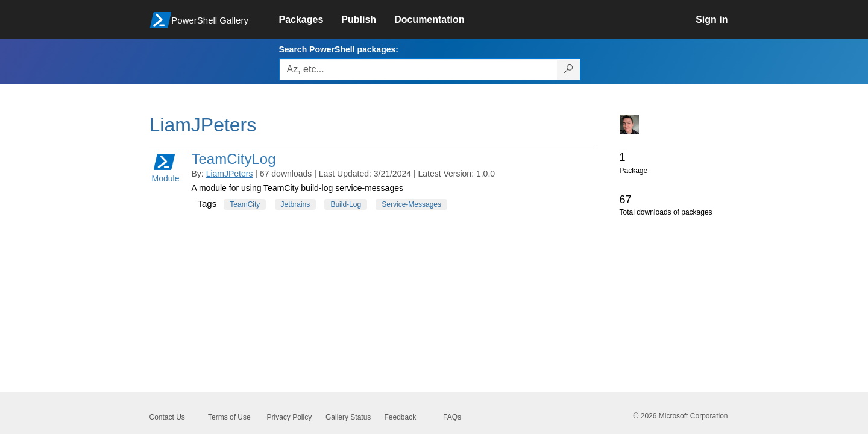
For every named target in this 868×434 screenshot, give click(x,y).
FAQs (452, 417)
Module (166, 167)
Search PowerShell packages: (339, 49)
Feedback (401, 417)
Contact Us (167, 417)
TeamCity (245, 204)
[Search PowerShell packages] (569, 69)
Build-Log (346, 204)
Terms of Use (229, 417)
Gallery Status (348, 417)
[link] (310, 20)
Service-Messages (411, 204)
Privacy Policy (290, 417)
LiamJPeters (230, 174)
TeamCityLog (234, 159)
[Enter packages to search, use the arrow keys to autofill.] (418, 69)
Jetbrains (296, 204)
